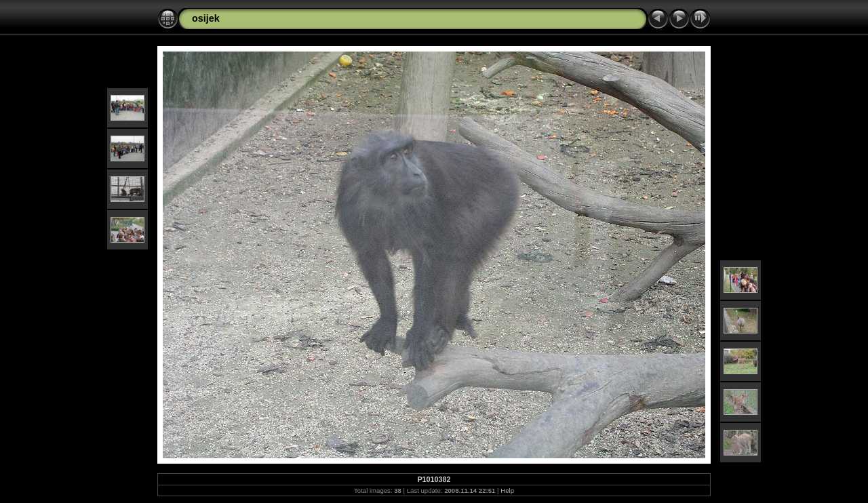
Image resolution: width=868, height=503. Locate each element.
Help (507, 490)
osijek (206, 18)
